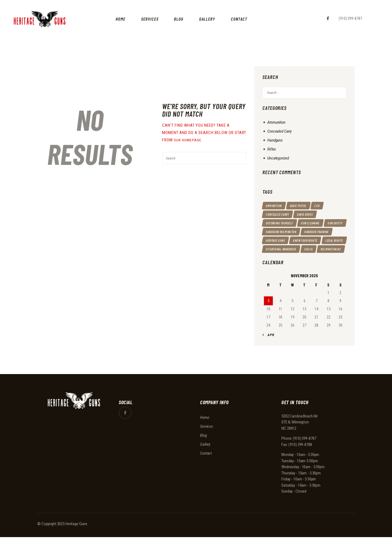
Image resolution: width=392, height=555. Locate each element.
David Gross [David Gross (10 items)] (310, 214)
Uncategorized (278, 158)
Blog (203, 453)
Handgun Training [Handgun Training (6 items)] (280, 240)
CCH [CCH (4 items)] (323, 206)
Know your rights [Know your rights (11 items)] (280, 249)
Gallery (205, 462)
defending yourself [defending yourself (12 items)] (282, 223)
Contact (206, 471)
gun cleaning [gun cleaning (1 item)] (317, 223)
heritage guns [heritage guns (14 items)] (314, 240)
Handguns (275, 140)
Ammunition (276, 122)
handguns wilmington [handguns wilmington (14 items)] (309, 232)
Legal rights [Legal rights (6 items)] (312, 249)
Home (205, 435)
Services (207, 444)
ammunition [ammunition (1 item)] (275, 206)
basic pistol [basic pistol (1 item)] (302, 206)
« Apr (269, 352)
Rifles (272, 149)
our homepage (188, 140)
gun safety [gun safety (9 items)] (275, 232)
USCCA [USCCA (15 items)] (314, 258)
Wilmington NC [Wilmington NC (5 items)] (278, 266)
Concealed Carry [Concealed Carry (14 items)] (279, 214)
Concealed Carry (279, 131)
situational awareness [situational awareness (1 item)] (284, 258)
